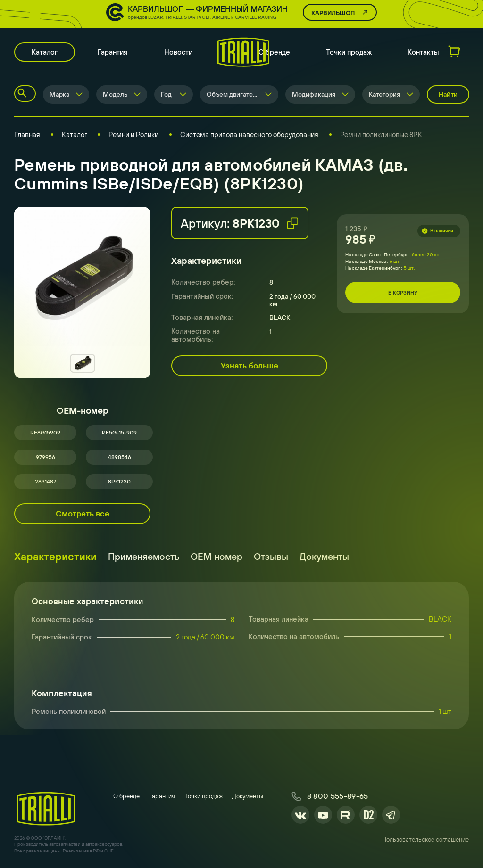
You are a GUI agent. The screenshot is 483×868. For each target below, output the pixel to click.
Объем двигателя (233, 94)
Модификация (314, 94)
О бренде (274, 52)
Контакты (423, 52)
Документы (324, 556)
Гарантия (112, 52)
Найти (448, 94)
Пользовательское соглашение (425, 839)
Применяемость (144, 556)
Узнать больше (250, 366)
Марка (59, 94)
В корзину (403, 293)
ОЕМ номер (217, 556)
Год (166, 94)
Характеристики (55, 557)
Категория (384, 94)
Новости (178, 52)
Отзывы (271, 556)
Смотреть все (83, 514)
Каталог (45, 52)
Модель (115, 94)
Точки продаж (349, 52)
